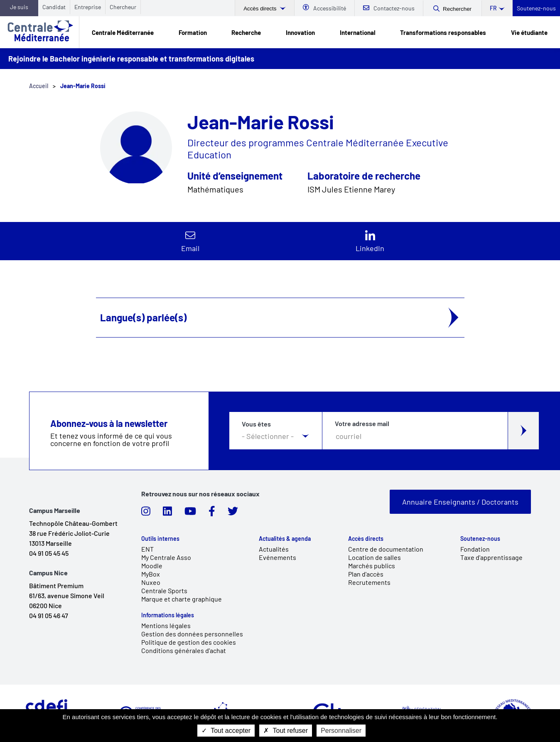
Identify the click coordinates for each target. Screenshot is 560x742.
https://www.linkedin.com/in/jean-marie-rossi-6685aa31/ (370, 241)
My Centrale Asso (166, 557)
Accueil (39, 86)
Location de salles (375, 557)
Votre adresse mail (362, 424)
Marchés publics (372, 566)
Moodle (152, 566)
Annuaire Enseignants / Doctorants (460, 502)
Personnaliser (341, 731)
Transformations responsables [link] (443, 32)
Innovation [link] (300, 32)
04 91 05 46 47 (49, 615)
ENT (147, 549)
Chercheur (123, 7)
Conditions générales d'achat (184, 650)
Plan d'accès (366, 574)
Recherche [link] (246, 32)
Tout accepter (226, 731)
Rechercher (457, 9)
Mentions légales (166, 625)
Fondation (475, 549)
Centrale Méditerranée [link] (123, 32)
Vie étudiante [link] (529, 32)
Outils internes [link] (160, 539)
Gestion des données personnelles (192, 634)
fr (493, 8)
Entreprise (88, 7)
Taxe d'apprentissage (491, 557)
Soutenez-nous (536, 8)
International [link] (358, 32)
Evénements (278, 557)
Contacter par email (190, 241)
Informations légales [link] (168, 615)
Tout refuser (286, 731)
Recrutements (369, 582)
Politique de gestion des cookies (189, 642)
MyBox (151, 574)
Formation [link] (193, 32)
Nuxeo (151, 582)
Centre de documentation (386, 549)
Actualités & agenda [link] (285, 539)
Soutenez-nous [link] (480, 539)
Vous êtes (256, 424)
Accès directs (261, 9)
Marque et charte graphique (182, 599)
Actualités (274, 549)
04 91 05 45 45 (49, 553)
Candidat (54, 7)
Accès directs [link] (366, 539)
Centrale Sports (164, 590)
